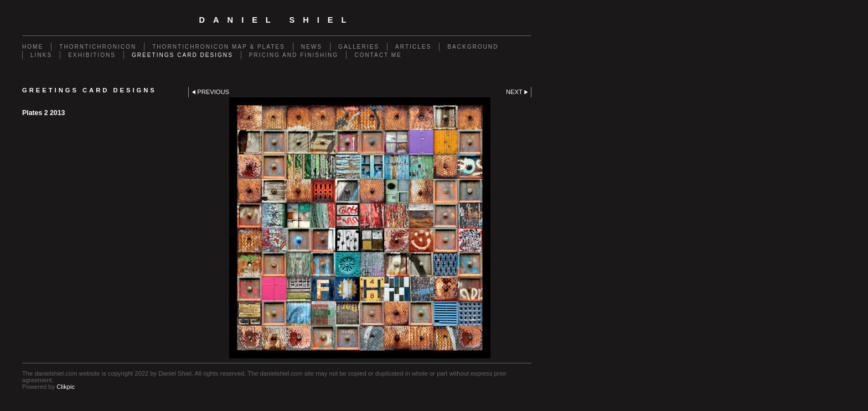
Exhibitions (92, 55)
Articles (413, 47)
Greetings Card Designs (182, 55)
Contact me (378, 55)
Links (41, 55)
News (312, 47)
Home (33, 47)
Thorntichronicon (98, 47)
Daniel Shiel (277, 20)
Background (473, 47)
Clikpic (66, 387)
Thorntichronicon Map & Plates (219, 47)
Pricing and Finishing (294, 55)
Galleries (359, 47)
